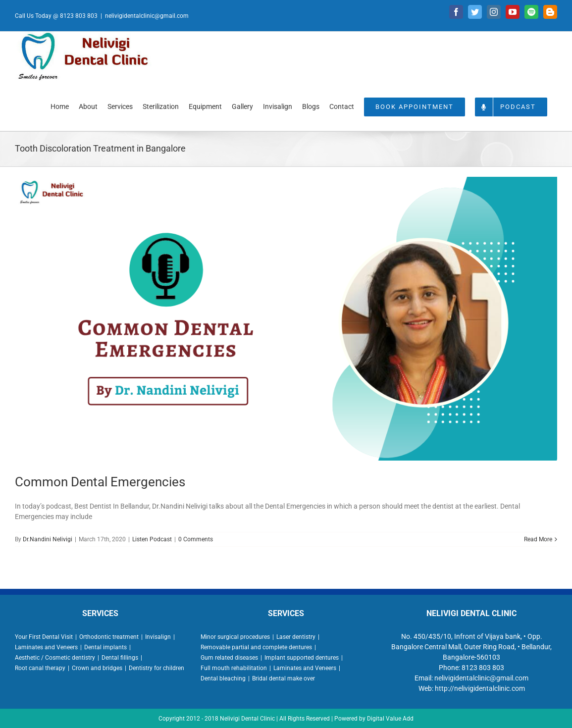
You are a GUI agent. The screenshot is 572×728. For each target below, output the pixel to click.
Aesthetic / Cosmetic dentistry (55, 658)
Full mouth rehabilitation (234, 668)
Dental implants (105, 647)
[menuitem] (60, 106)
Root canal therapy (40, 668)
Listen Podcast (152, 539)
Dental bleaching (223, 678)
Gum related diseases (229, 658)
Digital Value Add (390, 719)
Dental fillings (120, 658)
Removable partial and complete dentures (256, 647)
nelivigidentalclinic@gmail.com (147, 16)
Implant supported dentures (302, 658)
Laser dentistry (296, 637)
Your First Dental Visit (44, 637)
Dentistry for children (156, 668)
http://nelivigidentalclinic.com (480, 688)
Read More (538, 539)
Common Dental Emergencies (100, 482)
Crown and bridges (97, 668)
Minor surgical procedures (235, 637)
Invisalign (158, 637)
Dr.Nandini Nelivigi (48, 539)
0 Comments (196, 539)
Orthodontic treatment (109, 637)
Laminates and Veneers (46, 647)
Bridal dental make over (284, 678)
